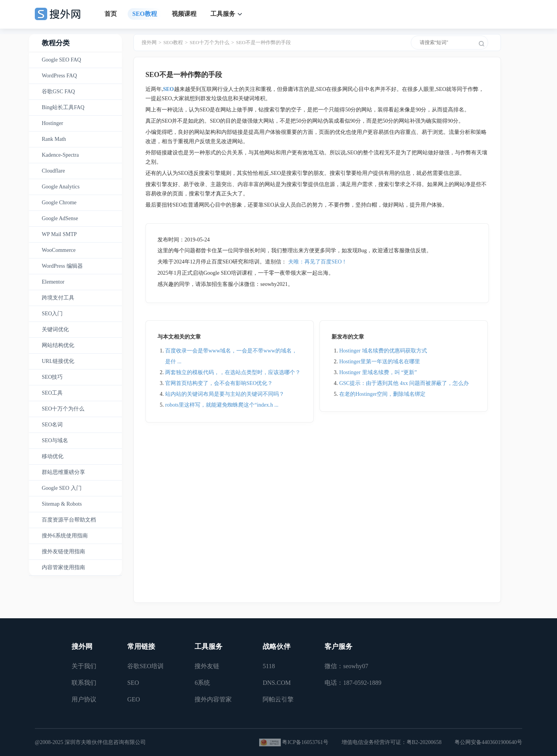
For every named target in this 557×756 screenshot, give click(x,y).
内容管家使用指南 (63, 567)
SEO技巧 (52, 377)
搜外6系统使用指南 (65, 536)
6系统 (202, 683)
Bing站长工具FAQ (63, 107)
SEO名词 (52, 425)
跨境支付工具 (58, 298)
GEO (134, 699)
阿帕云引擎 (278, 699)
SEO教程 (145, 14)
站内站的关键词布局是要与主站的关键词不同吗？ (225, 394)
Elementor (53, 282)
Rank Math (54, 139)
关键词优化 (55, 329)
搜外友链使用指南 (63, 552)
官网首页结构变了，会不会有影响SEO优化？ (219, 383)
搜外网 (149, 42)
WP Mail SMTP (59, 234)
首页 (111, 14)
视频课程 (184, 14)
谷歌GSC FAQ (58, 92)
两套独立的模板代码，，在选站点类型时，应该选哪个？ (233, 372)
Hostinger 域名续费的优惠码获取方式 (383, 351)
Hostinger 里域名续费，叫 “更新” (378, 372)
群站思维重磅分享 (63, 472)
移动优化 (53, 456)
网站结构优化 (58, 345)
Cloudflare (53, 171)
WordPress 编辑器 (62, 266)
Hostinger (52, 123)
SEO (133, 683)
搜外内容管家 (213, 699)
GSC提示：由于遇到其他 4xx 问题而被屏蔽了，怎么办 (404, 383)
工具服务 (223, 14)
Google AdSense (60, 218)
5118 (269, 666)
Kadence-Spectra (60, 155)
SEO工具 (52, 393)
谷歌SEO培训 (145, 666)
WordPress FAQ (59, 76)
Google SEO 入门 (62, 488)
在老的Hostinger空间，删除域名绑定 (382, 394)
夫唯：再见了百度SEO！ (318, 262)
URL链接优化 (58, 361)
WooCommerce (59, 250)
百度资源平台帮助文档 (69, 520)
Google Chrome (59, 203)
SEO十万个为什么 (63, 409)
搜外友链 (207, 666)
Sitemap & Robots (62, 504)
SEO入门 (52, 314)
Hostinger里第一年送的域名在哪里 (380, 362)
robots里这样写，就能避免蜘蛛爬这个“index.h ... (222, 405)
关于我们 (84, 666)
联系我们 (84, 683)
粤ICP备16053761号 (305, 742)
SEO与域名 (55, 440)
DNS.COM (277, 683)
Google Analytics (61, 187)
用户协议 (84, 699)
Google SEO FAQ (62, 60)
